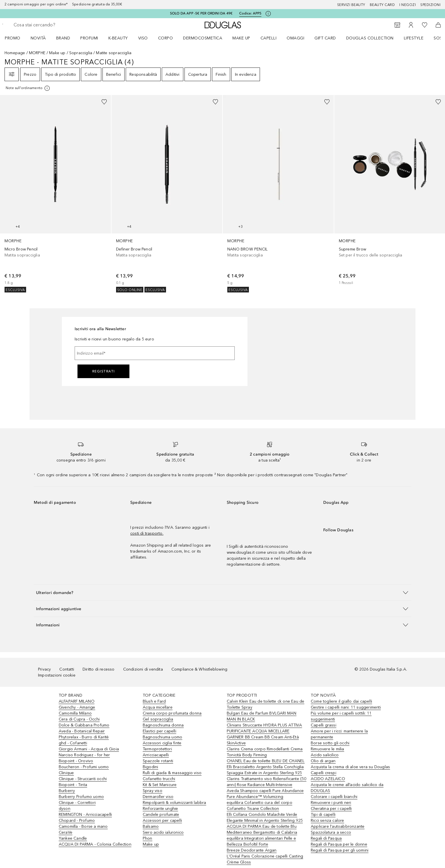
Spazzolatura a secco (331, 832)
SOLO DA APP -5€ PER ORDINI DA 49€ (201, 13)
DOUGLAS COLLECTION (370, 38)
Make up (241, 38)
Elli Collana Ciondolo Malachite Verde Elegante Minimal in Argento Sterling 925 (265, 818)
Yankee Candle (73, 838)
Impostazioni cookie (57, 675)
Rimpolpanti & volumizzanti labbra (175, 803)
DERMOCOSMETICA (203, 38)
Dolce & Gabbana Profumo (84, 725)
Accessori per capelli (162, 820)
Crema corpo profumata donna (172, 713)
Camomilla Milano (75, 713)
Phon (148, 838)
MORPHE (37, 53)
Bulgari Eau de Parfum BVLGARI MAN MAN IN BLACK (262, 716)
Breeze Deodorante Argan (252, 850)
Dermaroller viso (158, 797)
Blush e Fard (154, 701)
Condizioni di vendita (143, 669)
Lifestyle (414, 38)
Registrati (104, 371)
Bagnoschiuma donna (163, 725)
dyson (65, 809)
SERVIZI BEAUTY (351, 5)
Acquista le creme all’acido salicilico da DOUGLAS (347, 788)
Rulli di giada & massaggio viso (172, 773)
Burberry (67, 791)
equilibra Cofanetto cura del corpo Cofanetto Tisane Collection (260, 806)
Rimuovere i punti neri (331, 803)
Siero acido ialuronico (163, 832)
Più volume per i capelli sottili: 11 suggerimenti (341, 716)
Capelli (269, 38)
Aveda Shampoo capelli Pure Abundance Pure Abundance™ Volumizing (265, 794)
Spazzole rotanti (158, 761)
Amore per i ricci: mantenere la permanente (339, 734)
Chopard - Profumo (77, 820)
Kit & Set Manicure (160, 785)
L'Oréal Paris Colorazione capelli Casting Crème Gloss (265, 859)
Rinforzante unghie (160, 809)
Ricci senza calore (328, 820)
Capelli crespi (324, 773)
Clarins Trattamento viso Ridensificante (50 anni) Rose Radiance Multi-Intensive (267, 782)
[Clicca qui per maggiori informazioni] (268, 14)
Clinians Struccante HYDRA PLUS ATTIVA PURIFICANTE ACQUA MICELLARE (264, 728)
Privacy (44, 669)
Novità (38, 38)
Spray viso (153, 791)
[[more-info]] (28, 88)
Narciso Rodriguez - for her (84, 755)
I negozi (408, 5)
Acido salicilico (325, 755)
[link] (55, 194)
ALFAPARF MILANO (77, 701)
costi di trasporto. (147, 533)
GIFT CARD (325, 38)
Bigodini (151, 767)
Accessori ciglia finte (162, 743)
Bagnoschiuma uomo (162, 737)
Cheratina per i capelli (331, 809)
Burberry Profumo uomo (81, 797)
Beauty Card (382, 5)
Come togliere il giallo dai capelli (341, 701)
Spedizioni (430, 5)
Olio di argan (323, 761)
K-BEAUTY (118, 38)
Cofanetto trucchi (159, 779)
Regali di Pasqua (326, 838)
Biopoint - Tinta (73, 785)
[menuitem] (16, 38)
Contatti (67, 669)
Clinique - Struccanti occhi (83, 779)
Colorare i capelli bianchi (334, 797)
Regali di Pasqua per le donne (339, 844)
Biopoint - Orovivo (76, 761)
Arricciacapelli (156, 755)
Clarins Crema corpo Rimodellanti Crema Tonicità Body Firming (265, 752)
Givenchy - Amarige (77, 707)
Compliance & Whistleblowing (199, 669)
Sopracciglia (81, 53)
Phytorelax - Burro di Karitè (84, 737)
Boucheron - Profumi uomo (84, 767)
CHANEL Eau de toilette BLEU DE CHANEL (266, 761)
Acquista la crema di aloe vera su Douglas (350, 767)
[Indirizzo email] (155, 353)
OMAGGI (295, 38)
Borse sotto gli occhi (330, 743)
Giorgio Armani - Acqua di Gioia (89, 749)
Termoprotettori (157, 749)
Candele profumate (161, 815)
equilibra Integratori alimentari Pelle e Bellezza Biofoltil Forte (261, 841)
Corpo (166, 38)
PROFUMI (89, 38)
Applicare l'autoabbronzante (338, 826)
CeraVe (66, 832)
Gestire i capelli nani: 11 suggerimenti (346, 707)
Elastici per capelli (159, 731)
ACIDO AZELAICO (328, 779)
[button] (222, 592)
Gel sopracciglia (158, 719)
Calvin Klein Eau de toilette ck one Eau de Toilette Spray (265, 704)
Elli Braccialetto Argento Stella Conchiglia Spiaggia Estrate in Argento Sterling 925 (265, 770)
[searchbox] (55, 25)
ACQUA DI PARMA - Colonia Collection (95, 844)
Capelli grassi (324, 725)
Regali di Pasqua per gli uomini (340, 850)
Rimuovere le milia (328, 749)
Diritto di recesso (99, 669)
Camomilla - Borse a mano (83, 826)
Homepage (15, 53)
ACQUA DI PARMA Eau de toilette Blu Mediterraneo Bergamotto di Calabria (262, 829)
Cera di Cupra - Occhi (79, 719)
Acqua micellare (158, 707)
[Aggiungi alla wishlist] (104, 102)
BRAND (63, 38)
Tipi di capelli (323, 815)
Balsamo (151, 826)
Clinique (66, 773)
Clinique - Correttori (77, 803)
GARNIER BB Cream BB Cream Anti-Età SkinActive (263, 740)
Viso (143, 38)
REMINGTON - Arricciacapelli (85, 815)
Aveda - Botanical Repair (82, 731)
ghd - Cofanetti (73, 743)
